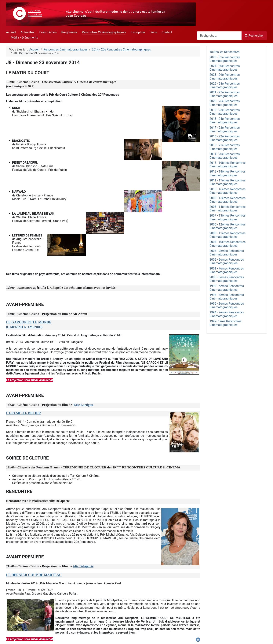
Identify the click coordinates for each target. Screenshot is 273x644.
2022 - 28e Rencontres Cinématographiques (225, 85)
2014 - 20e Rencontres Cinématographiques (225, 156)
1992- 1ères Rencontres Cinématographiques (226, 323)
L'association (48, 32)
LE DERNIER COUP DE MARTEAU (34, 575)
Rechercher (254, 36)
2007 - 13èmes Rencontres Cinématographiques (227, 217)
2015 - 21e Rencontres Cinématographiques (225, 147)
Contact (167, 32)
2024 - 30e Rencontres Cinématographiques (225, 68)
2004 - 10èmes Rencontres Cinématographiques (227, 244)
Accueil (11, 32)
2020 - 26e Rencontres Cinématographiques (225, 103)
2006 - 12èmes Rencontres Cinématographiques (227, 226)
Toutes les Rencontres (224, 52)
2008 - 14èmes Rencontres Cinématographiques (227, 209)
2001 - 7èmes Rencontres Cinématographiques (227, 270)
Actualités (27, 32)
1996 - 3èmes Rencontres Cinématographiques (227, 305)
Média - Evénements (24, 37)
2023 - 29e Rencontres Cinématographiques (225, 76)
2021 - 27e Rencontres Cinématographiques (225, 94)
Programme (69, 32)
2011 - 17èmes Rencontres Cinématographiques (227, 182)
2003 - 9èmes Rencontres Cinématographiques (227, 253)
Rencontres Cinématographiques (104, 32)
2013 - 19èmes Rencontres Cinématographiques (227, 165)
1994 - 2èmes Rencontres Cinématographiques (227, 314)
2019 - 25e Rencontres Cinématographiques (225, 112)
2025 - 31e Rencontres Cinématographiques (225, 59)
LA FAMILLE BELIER (24, 413)
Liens (153, 32)
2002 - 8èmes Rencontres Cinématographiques (227, 261)
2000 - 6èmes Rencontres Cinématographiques (227, 279)
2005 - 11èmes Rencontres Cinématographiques (227, 235)
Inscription (138, 32)
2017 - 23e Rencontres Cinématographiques (225, 129)
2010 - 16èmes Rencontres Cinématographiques (227, 191)
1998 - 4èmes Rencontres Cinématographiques (227, 297)
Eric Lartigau (83, 405)
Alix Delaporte (83, 566)
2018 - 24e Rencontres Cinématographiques (225, 121)
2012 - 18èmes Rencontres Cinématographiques (227, 173)
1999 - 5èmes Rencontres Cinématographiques (227, 288)
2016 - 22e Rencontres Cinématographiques (225, 138)
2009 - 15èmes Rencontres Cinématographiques (227, 200)
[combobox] (219, 36)
